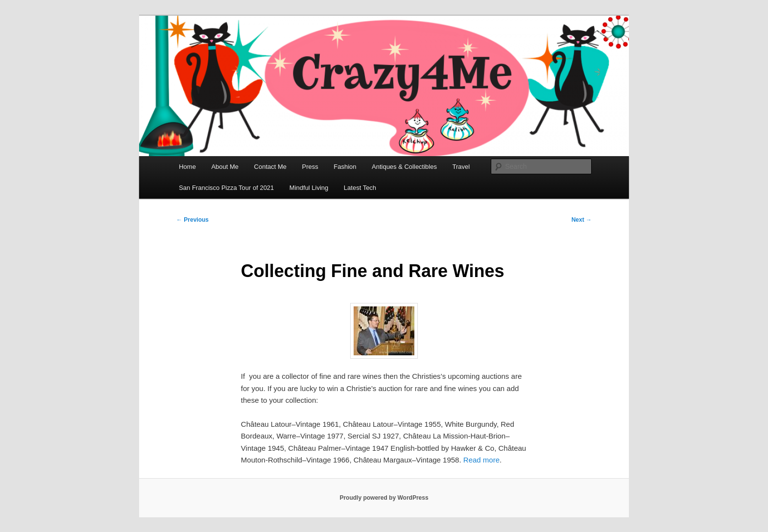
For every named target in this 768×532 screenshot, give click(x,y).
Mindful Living (309, 188)
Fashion (345, 167)
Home (187, 167)
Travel (461, 167)
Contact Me (270, 167)
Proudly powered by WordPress (384, 498)
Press (310, 167)
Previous (192, 220)
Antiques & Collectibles (404, 167)
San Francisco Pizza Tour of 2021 (226, 188)
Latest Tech (360, 188)
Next (582, 220)
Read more (481, 460)
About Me (225, 167)
